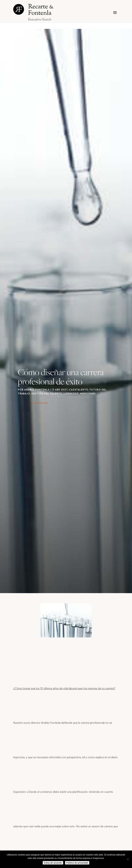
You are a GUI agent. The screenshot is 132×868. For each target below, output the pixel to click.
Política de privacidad (77, 863)
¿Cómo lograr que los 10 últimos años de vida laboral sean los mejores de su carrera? (64, 688)
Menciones (88, 394)
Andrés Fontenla (37, 390)
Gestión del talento (47, 394)
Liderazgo (71, 394)
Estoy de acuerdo (53, 863)
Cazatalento (79, 390)
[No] (128, 859)
